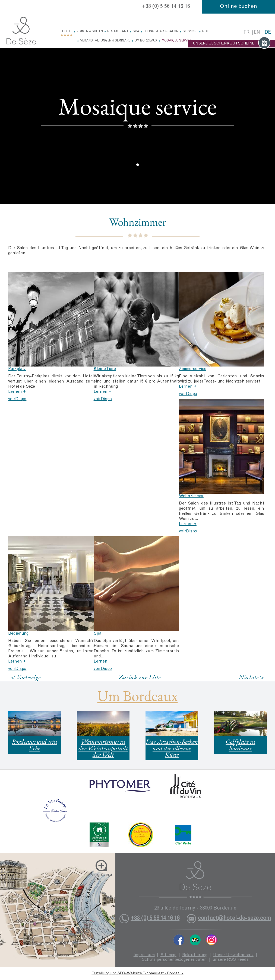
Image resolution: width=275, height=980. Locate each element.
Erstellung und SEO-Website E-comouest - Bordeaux (138, 973)
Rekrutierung (195, 955)
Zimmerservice (193, 369)
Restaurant (118, 32)
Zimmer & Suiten (90, 32)
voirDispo (17, 399)
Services (190, 32)
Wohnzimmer (191, 496)
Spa (136, 32)
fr (246, 33)
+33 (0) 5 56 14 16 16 (166, 7)
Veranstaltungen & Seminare (105, 41)
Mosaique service (177, 41)
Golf (206, 32)
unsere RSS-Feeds (231, 960)
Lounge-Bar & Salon (161, 32)
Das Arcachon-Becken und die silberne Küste (172, 748)
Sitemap (168, 955)
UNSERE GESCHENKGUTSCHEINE (232, 44)
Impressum (144, 955)
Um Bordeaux (146, 41)
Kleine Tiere (105, 369)
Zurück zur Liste (140, 677)
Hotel (67, 32)
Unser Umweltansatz (233, 955)
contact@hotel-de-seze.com (234, 919)
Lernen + (17, 392)
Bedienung (18, 634)
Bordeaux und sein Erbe (35, 745)
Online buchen (238, 7)
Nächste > (251, 677)
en (257, 33)
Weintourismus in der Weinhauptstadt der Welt (103, 748)
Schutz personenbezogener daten (174, 960)
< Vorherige (26, 677)
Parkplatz (17, 369)
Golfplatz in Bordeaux (240, 745)
